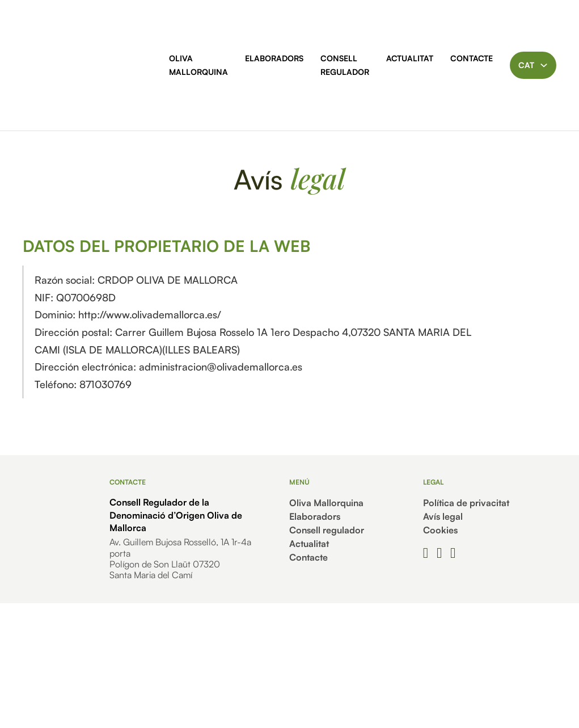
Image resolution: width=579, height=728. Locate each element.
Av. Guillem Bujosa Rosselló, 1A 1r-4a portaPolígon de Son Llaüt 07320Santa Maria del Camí (180, 558)
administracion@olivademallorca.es (221, 367)
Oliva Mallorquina (198, 65)
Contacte (472, 58)
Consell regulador (345, 65)
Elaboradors (274, 58)
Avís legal (443, 516)
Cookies (440, 530)
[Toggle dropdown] (544, 65)
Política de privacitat (466, 503)
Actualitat (410, 58)
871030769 (105, 384)
